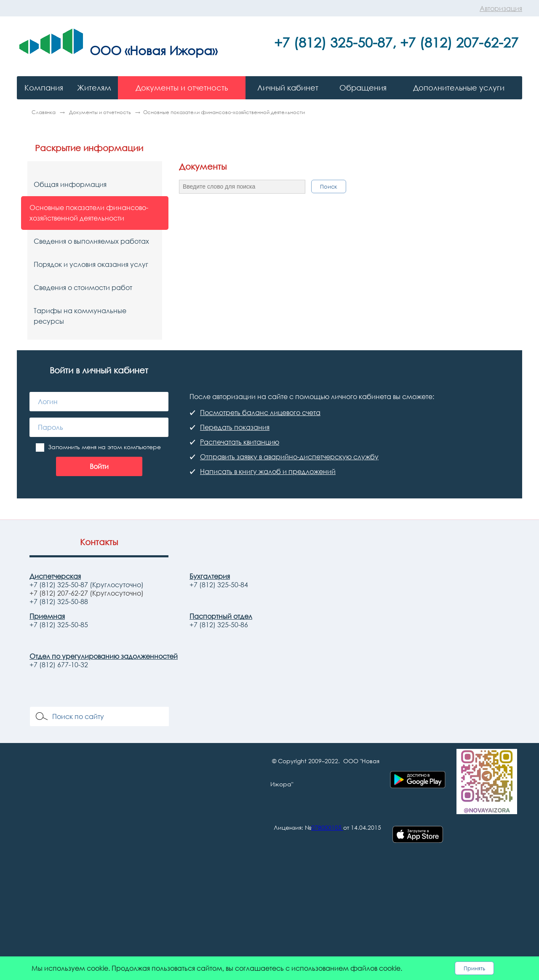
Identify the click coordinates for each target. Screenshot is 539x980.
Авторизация (501, 8)
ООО (105, 50)
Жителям (94, 88)
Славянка (44, 112)
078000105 (326, 827)
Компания (44, 88)
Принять (474, 968)
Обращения (363, 88)
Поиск (329, 186)
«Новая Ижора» (171, 50)
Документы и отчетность (182, 88)
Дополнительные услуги (459, 88)
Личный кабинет (288, 88)
